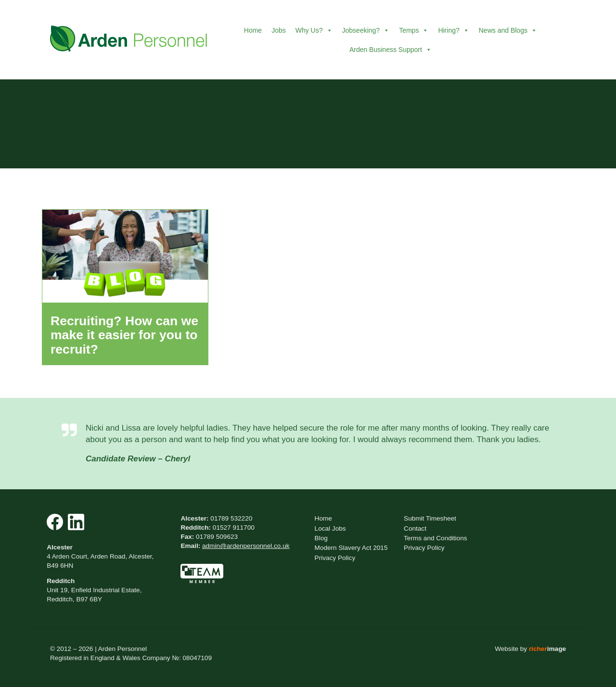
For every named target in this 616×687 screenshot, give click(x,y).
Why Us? (314, 30)
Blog (321, 538)
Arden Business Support (391, 50)
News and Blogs (508, 30)
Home (253, 30)
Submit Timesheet (430, 518)
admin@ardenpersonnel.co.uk (246, 546)
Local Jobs (330, 528)
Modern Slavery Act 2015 (351, 548)
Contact (415, 528)
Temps (414, 30)
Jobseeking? (366, 30)
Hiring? (453, 30)
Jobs (279, 30)
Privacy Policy (335, 558)
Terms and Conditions (435, 538)
